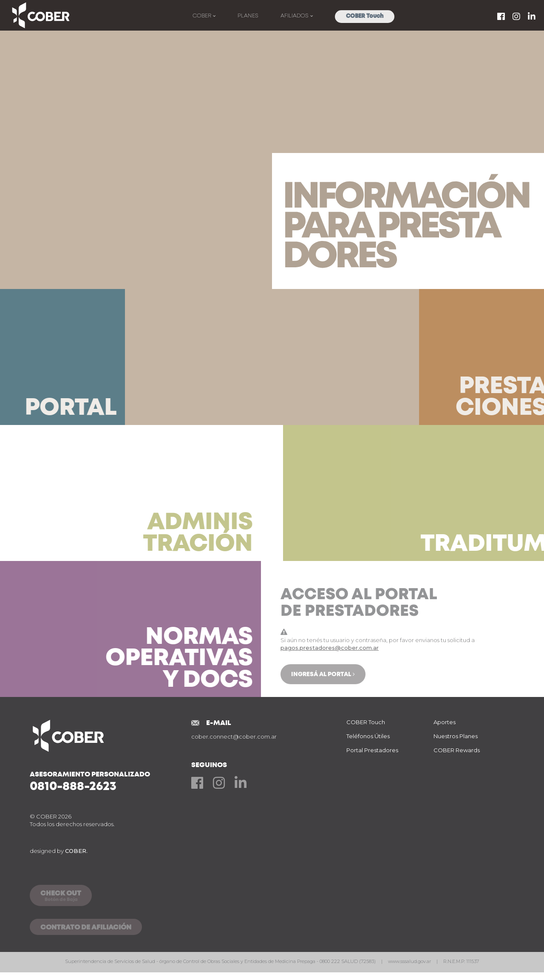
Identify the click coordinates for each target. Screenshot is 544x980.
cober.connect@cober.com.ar (234, 736)
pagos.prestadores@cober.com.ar (330, 677)
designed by (59, 851)
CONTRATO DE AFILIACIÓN (86, 928)
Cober (203, 16)
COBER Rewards (457, 750)
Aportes (445, 722)
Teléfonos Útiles (368, 736)
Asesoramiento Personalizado (110, 782)
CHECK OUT (61, 897)
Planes (248, 16)
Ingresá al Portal (321, 704)
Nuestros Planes (456, 736)
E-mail (219, 723)
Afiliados (295, 16)
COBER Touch (365, 16)
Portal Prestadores (372, 750)
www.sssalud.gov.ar (410, 961)
